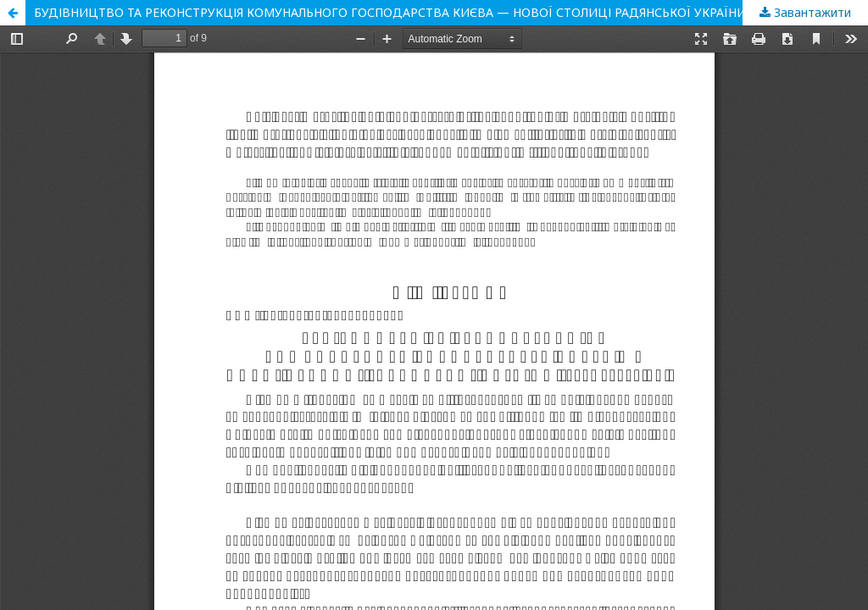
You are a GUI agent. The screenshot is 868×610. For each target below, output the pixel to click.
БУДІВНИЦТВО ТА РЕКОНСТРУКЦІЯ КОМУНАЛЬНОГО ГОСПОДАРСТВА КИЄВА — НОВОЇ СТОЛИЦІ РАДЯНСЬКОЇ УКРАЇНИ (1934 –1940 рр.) (437, 12)
